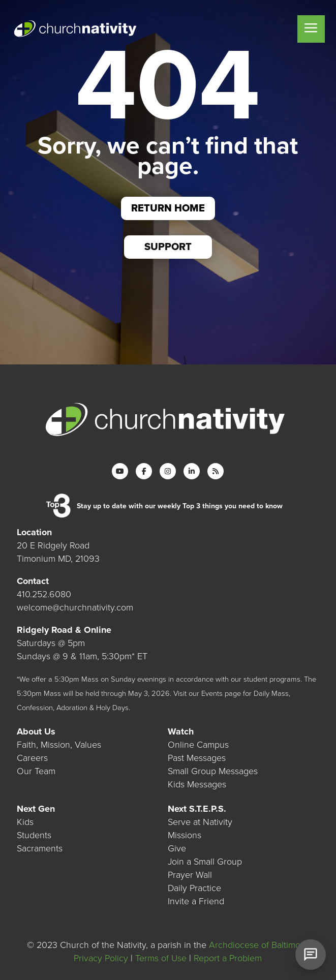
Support (168, 247)
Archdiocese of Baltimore (259, 945)
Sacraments (40, 848)
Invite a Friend (196, 901)
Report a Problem (228, 958)
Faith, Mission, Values (59, 745)
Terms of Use (161, 958)
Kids (25, 822)
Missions (185, 835)
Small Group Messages (213, 771)
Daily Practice (194, 888)
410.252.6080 (44, 594)
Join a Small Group (205, 862)
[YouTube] (120, 471)
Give (177, 848)
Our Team (36, 771)
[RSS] (216, 471)
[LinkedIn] (192, 471)
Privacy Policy (101, 958)
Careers (32, 758)
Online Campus (198, 745)
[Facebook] (144, 471)
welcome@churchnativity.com (75, 607)
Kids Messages (197, 784)
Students (34, 835)
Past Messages (197, 758)
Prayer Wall (190, 875)
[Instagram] (168, 471)
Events (212, 694)
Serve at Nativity (200, 822)
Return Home (168, 208)
